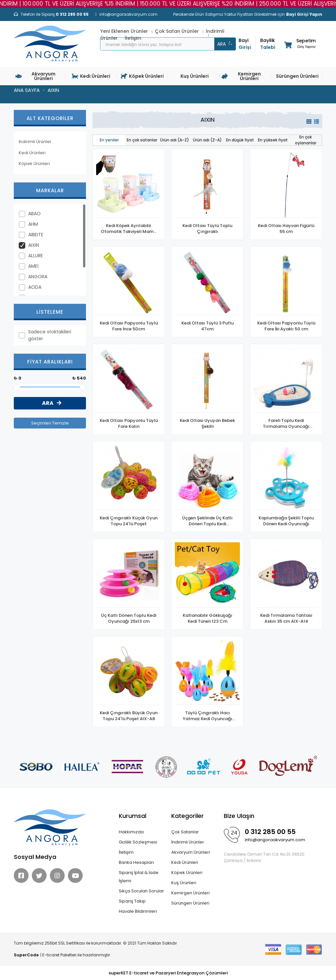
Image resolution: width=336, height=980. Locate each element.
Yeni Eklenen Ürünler (125, 31)
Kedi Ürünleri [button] (91, 76)
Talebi (268, 44)
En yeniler (109, 140)
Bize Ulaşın (239, 816)
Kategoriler (188, 816)
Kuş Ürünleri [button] (195, 76)
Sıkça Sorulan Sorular (141, 891)
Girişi (247, 44)
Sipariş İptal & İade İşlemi (139, 877)
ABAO (34, 214)
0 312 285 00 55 (270, 832)
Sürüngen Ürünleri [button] (297, 76)
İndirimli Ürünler (35, 142)
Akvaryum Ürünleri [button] (35, 76)
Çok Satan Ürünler (178, 31)
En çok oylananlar (306, 140)
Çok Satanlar (185, 832)
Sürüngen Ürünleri (190, 903)
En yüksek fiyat (273, 140)
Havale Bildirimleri (138, 911)
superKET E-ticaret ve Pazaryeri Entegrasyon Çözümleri (168, 973)
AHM (33, 224)
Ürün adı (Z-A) (207, 140)
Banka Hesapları (136, 862)
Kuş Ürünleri (184, 883)
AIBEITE (36, 235)
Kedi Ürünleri (32, 153)
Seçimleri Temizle (50, 423)
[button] (299, 45)
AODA (35, 287)
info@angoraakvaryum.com (275, 840)
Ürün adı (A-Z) (175, 140)
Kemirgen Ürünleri (190, 893)
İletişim (126, 852)
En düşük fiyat (240, 140)
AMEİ (33, 266)
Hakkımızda (131, 832)
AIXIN (34, 245)
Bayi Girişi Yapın (304, 14)
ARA (225, 44)
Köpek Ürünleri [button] (142, 76)
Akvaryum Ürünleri (191, 852)
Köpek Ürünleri (34, 164)
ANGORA (38, 277)
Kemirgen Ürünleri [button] (241, 76)
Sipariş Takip (132, 901)
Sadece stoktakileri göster (50, 335)
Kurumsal (133, 816)
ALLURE (36, 256)
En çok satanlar (142, 140)
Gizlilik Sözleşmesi (138, 842)
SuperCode (26, 955)
